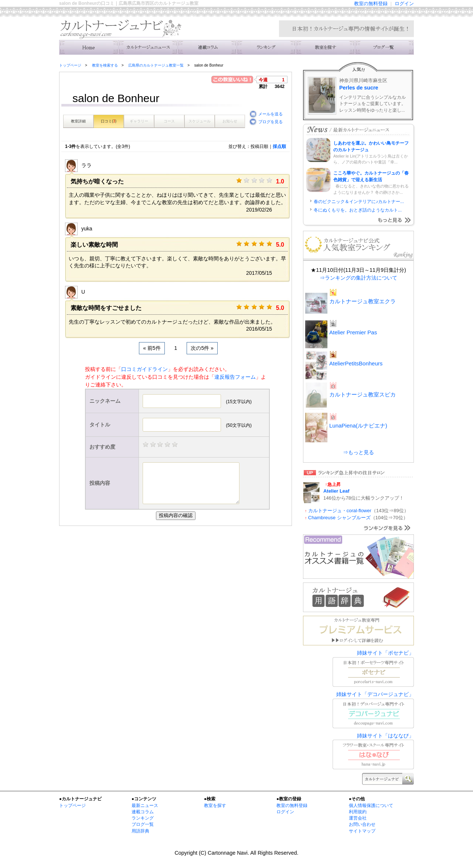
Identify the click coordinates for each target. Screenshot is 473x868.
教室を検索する (325, 47)
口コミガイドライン (144, 369)
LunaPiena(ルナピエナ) (358, 425)
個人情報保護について (371, 805)
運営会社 (358, 818)
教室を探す (215, 805)
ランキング (266, 47)
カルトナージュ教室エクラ (363, 301)
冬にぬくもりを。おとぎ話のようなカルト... (358, 210)
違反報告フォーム (235, 377)
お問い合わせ (362, 824)
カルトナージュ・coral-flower (340, 511)
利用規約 (358, 812)
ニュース (148, 47)
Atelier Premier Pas (353, 332)
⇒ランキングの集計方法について (358, 278)
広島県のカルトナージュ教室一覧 (156, 65)
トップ (89, 47)
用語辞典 (140, 831)
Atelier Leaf (336, 491)
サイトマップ (362, 831)
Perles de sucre (359, 88)
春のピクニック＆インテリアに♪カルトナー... (359, 202)
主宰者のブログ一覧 (384, 47)
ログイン (404, 4)
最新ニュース (145, 805)
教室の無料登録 (371, 4)
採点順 (279, 146)
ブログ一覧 (143, 824)
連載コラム (207, 47)
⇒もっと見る (358, 452)
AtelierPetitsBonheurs (356, 363)
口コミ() (109, 121)
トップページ (70, 65)
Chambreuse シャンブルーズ (339, 518)
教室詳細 (78, 121)
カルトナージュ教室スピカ (363, 394)
